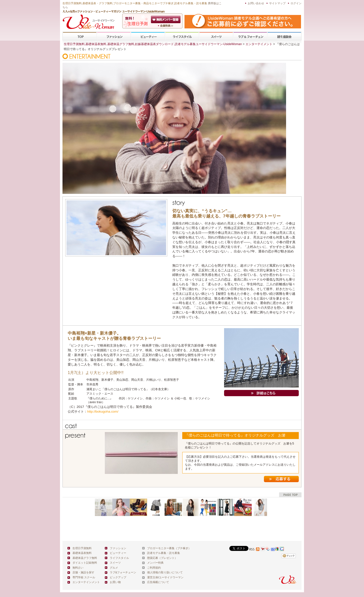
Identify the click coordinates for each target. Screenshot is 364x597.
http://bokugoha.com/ (103, 411)
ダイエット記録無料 (85, 563)
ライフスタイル (182, 36)
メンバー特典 (155, 563)
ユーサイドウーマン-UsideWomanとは (166, 26)
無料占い (78, 568)
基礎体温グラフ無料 (85, 558)
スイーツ (216, 36)
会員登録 (166, 19)
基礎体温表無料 (82, 553)
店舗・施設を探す (83, 572)
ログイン (296, 3)
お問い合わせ (256, 3)
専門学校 (284, 36)
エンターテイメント (259, 44)
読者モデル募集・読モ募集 (164, 553)
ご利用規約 (154, 568)
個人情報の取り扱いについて (165, 572)
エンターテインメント (86, 582)
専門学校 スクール (84, 577)
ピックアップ (118, 577)
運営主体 (153, 577)
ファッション (114, 36)
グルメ (114, 568)
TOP (80, 36)
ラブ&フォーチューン (250, 36)
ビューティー (148, 36)
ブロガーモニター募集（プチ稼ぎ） (169, 548)
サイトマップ (277, 3)
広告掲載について (158, 582)
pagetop (290, 495)
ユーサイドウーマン (171, 577)
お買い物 (115, 582)
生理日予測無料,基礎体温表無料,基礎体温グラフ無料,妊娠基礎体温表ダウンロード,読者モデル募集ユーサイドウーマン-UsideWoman (153, 44)
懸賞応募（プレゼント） (162, 558)
